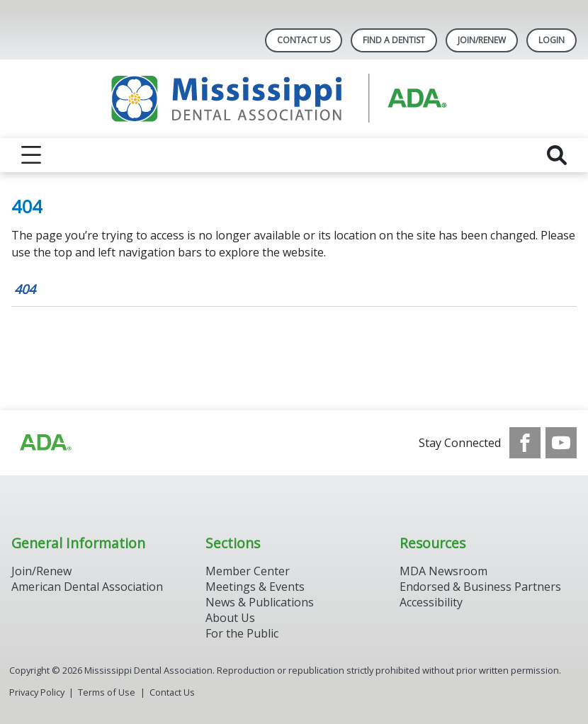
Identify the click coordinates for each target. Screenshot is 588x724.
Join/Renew (482, 40)
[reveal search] (557, 155)
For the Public (242, 633)
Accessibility (431, 602)
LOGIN (552, 40)
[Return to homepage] (294, 99)
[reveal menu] (31, 155)
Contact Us (304, 40)
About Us (230, 618)
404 (25, 289)
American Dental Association (87, 587)
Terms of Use (107, 692)
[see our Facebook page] (525, 443)
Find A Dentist (394, 40)
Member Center (248, 571)
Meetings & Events (255, 587)
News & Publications (260, 602)
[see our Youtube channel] (561, 443)
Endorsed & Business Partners (480, 587)
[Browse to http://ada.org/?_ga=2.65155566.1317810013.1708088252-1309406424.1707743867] (45, 443)
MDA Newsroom (443, 571)
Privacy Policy (37, 692)
